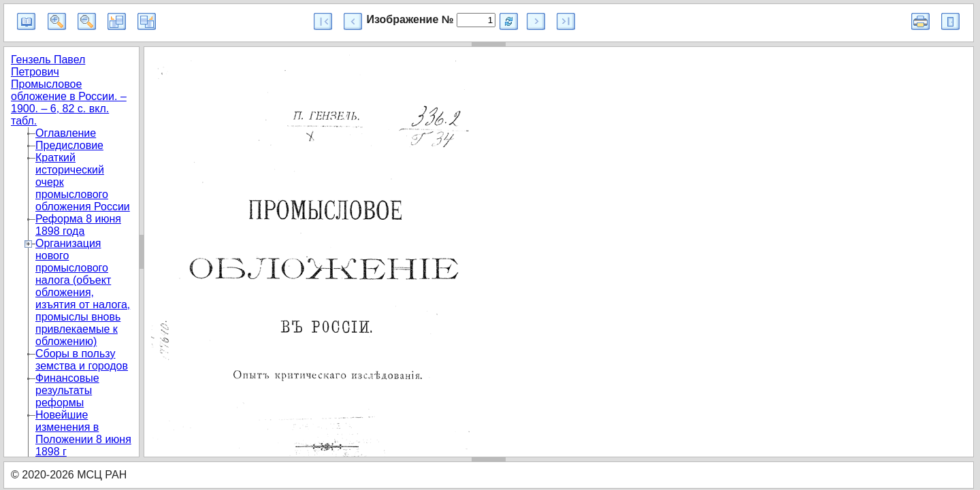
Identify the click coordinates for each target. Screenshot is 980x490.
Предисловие (69, 145)
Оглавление (66, 133)
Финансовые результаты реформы (67, 390)
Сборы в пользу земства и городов (82, 360)
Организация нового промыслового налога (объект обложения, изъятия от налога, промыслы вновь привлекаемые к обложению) (83, 292)
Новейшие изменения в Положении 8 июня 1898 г (83, 433)
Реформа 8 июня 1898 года (78, 225)
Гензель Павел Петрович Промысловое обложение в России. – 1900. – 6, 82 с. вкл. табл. (69, 90)
